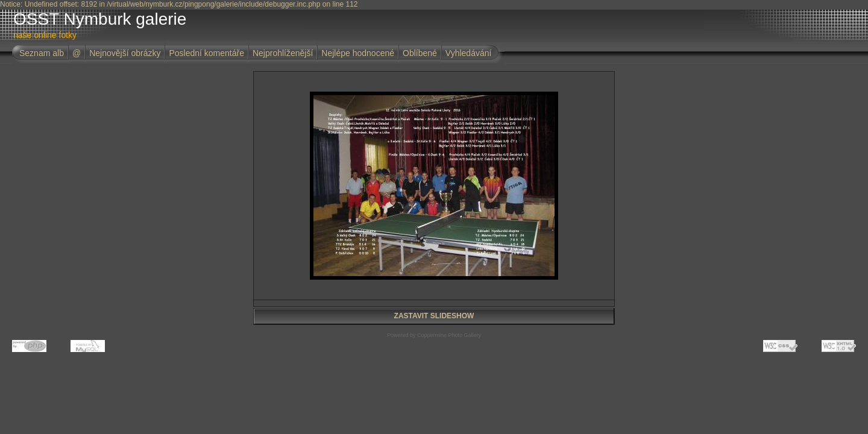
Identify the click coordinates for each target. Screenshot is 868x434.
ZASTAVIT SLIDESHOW (434, 316)
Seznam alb (42, 53)
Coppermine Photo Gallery (449, 335)
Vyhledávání (469, 53)
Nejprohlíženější (283, 53)
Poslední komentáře (206, 53)
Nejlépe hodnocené (358, 53)
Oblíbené (420, 53)
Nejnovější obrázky (125, 53)
